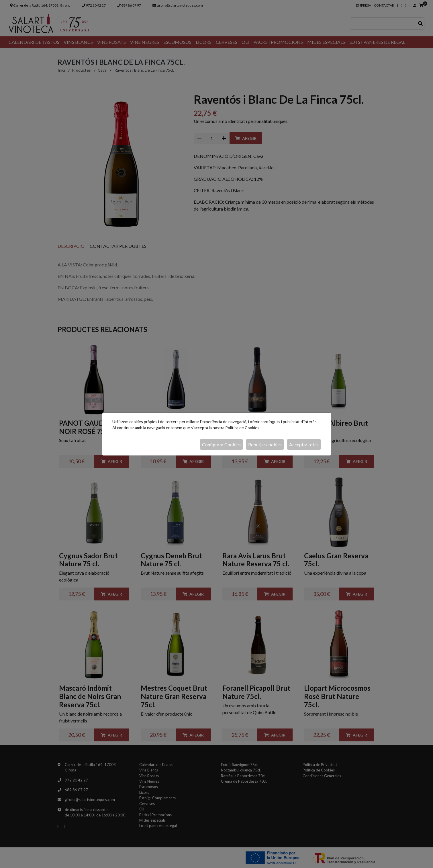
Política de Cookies (242, 428)
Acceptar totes (304, 444)
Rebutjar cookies (265, 444)
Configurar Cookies (221, 444)
